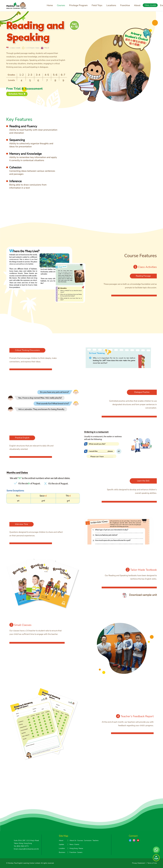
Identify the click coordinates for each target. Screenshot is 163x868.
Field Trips (97, 5)
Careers (80, 852)
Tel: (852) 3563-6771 (21, 846)
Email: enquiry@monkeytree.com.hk (26, 849)
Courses (61, 5)
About (137, 5)
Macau (81, 848)
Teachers (96, 840)
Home (50, 5)
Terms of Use (152, 863)
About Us (73, 840)
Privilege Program (78, 5)
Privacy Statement (138, 863)
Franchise (125, 5)
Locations (111, 5)
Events (77, 844)
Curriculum (88, 840)
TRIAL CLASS (150, 5)
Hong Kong (74, 848)
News (72, 844)
